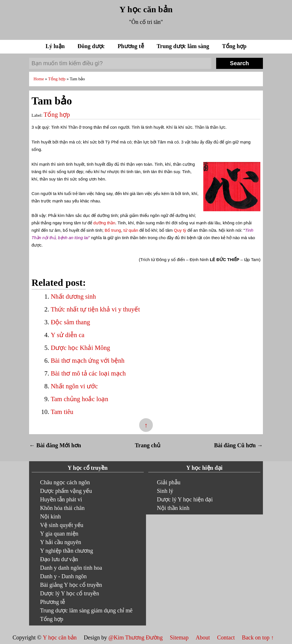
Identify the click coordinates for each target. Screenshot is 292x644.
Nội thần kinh (173, 508)
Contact (226, 637)
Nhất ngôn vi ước (74, 386)
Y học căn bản (146, 9)
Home (39, 79)
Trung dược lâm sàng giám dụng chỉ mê (86, 610)
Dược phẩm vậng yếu (66, 491)
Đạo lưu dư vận (59, 559)
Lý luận (56, 46)
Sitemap (180, 637)
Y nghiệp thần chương (67, 551)
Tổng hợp (234, 46)
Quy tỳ (180, 230)
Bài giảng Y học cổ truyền (71, 585)
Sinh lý (165, 491)
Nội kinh (51, 516)
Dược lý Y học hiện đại (185, 499)
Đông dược (92, 46)
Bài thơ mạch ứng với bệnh (88, 361)
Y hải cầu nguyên (61, 542)
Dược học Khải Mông (80, 348)
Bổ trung (113, 230)
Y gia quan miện (59, 534)
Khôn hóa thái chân (62, 508)
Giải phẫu (169, 482)
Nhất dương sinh (73, 297)
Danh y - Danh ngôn (63, 576)
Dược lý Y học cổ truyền (70, 593)
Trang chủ (148, 445)
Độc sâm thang (70, 322)
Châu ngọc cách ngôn (65, 482)
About (203, 637)
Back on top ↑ (258, 637)
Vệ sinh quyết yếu (62, 525)
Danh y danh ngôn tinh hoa (71, 568)
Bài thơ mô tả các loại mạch (88, 373)
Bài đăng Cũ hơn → (239, 445)
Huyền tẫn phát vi (61, 499)
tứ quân (131, 230)
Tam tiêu (62, 412)
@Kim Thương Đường (136, 637)
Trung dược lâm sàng (184, 46)
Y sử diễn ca (68, 335)
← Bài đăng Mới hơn (55, 445)
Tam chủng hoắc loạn (80, 399)
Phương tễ (131, 46)
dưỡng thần (104, 223)
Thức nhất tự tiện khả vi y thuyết (95, 309)
